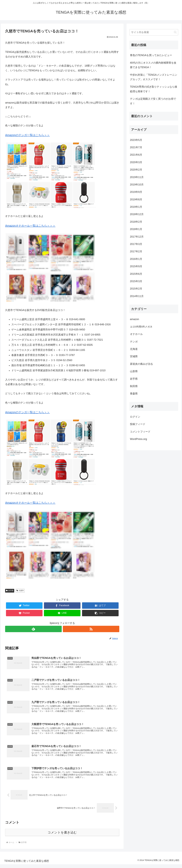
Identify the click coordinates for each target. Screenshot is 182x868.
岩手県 (10, 591)
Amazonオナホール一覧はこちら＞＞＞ (30, 226)
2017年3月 (136, 244)
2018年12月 (137, 214)
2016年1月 (136, 259)
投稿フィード (138, 424)
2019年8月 (136, 199)
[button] (100, 613)
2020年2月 (136, 170)
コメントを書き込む (62, 836)
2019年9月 (136, 192)
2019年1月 (136, 207)
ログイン (135, 417)
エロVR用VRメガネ (141, 327)
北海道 (134, 349)
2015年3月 (136, 281)
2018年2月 (136, 222)
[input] (154, 32)
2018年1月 (136, 229)
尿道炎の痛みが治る (141, 364)
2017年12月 (137, 237)
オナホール (136, 334)
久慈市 (20, 591)
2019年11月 (137, 177)
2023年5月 (136, 140)
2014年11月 (137, 296)
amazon (135, 319)
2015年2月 (136, 289)
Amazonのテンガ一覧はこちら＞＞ (27, 135)
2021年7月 (136, 147)
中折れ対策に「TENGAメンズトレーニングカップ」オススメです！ (154, 77)
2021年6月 (136, 155)
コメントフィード (140, 432)
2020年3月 (136, 162)
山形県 (134, 371)
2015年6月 (136, 274)
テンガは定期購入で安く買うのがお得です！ (153, 101)
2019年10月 (137, 185)
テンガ (134, 342)
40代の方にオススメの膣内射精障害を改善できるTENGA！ (153, 65)
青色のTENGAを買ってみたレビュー (151, 55)
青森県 (134, 394)
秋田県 (134, 386)
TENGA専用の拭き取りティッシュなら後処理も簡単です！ (154, 89)
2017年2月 (136, 251)
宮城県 (134, 356)
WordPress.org (138, 439)
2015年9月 (136, 266)
